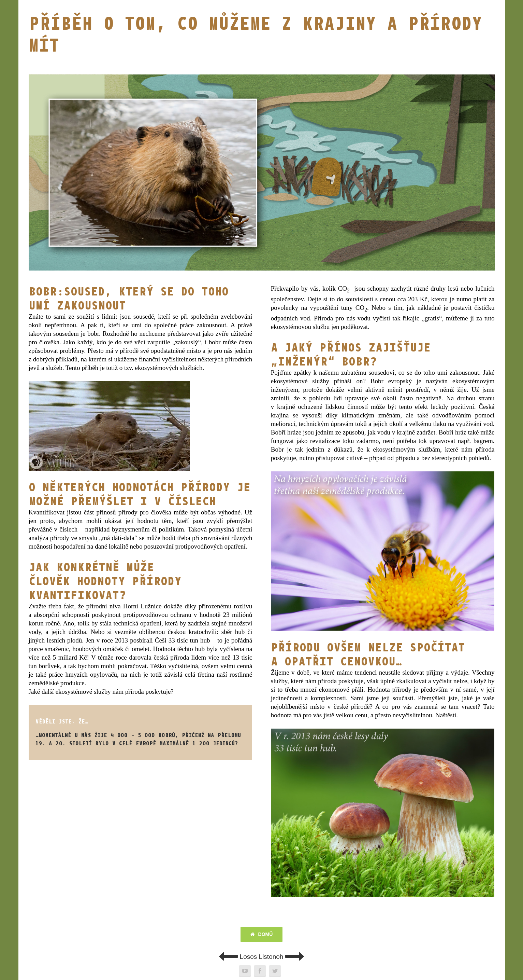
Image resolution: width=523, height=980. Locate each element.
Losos (238, 957)
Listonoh (282, 957)
